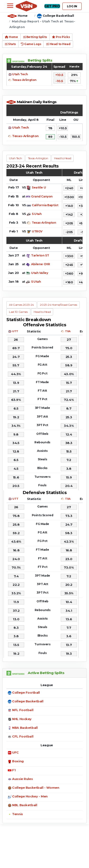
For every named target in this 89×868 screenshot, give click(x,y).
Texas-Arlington (24, 80)
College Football (26, 692)
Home (23, 16)
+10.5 (59, 75)
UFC (15, 752)
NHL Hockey (22, 719)
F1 (14, 770)
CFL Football (23, 736)
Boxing (18, 761)
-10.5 (59, 81)
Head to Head (58, 44)
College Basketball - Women (36, 788)
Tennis (17, 814)
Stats (10, 44)
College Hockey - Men (30, 796)
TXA (68, 331)
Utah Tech (20, 74)
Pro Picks (61, 37)
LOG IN (72, 6)
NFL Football (23, 710)
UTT (15, 331)
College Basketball (58, 16)
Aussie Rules (22, 779)
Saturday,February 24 (29, 67)
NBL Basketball (25, 805)
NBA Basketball (25, 728)
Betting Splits (35, 37)
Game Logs (31, 44)
